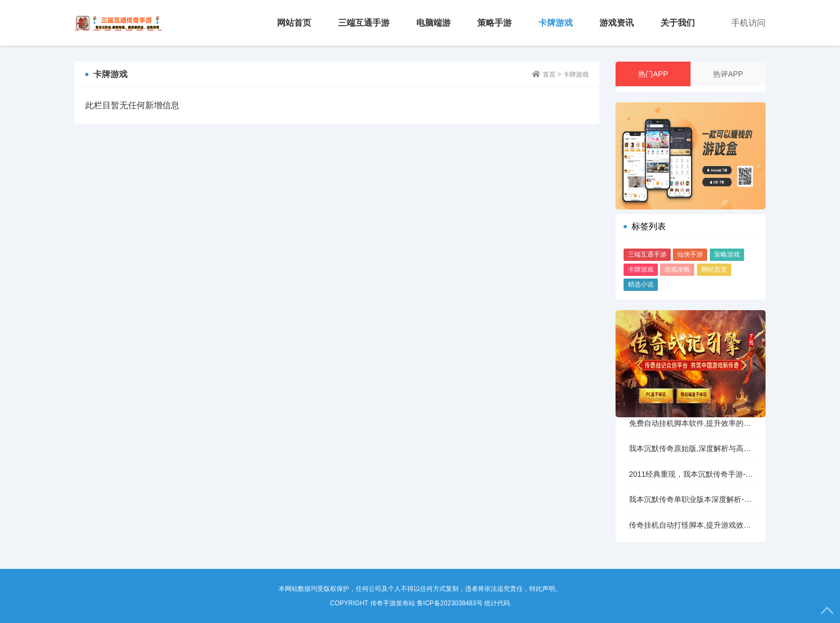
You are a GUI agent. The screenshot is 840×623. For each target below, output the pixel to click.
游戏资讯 (617, 23)
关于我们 (678, 23)
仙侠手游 (690, 254)
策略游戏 (727, 254)
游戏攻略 (677, 269)
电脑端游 (433, 23)
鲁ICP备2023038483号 (450, 603)
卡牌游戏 (556, 23)
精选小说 (641, 284)
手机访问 (748, 23)
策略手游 (494, 23)
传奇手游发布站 (118, 23)
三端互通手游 (364, 23)
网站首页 (294, 23)
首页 (549, 74)
